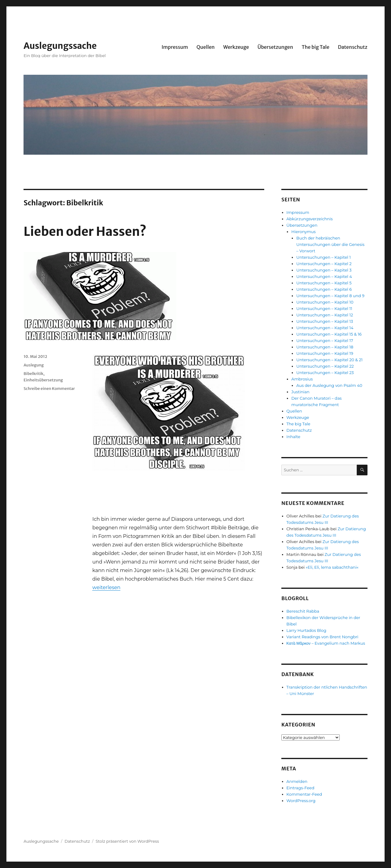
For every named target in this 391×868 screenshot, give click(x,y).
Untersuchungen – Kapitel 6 (324, 289)
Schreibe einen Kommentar (49, 389)
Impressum (175, 47)
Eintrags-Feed (300, 788)
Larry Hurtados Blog (307, 630)
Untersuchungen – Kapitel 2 (324, 264)
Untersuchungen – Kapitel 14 (325, 328)
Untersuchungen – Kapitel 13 (325, 321)
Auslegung (34, 365)
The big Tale (315, 47)
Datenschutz (353, 47)
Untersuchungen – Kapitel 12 (325, 315)
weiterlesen (106, 587)
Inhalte (293, 437)
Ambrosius (302, 379)
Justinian (300, 392)
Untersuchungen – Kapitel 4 (324, 276)
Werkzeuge (236, 47)
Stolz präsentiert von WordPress (127, 841)
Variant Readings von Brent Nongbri (322, 637)
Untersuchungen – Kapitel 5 (324, 283)
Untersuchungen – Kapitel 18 (325, 347)
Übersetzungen (275, 47)
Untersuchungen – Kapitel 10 (325, 302)
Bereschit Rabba (303, 611)
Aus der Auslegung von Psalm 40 (329, 385)
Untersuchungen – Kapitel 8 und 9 (330, 296)
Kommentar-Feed (304, 794)
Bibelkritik (33, 374)
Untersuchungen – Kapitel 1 (323, 257)
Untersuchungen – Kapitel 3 (324, 270)
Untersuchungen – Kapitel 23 (325, 373)
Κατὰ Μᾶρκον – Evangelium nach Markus (326, 643)
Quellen (205, 47)
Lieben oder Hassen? (85, 232)
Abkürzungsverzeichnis (310, 219)
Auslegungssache (60, 46)
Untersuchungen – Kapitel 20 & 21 (329, 360)
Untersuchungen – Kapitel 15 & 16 (329, 334)
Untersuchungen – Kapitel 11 (324, 308)
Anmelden (297, 781)
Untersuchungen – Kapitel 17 (325, 340)
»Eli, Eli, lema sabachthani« (332, 567)
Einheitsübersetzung (43, 380)
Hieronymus (304, 232)
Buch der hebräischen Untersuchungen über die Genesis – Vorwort (330, 244)
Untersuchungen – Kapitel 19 (325, 353)
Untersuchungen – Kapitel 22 (325, 366)
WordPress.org (301, 801)
